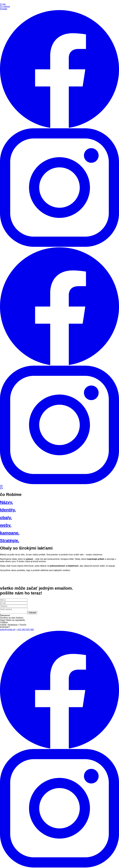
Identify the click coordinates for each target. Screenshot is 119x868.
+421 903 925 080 (25, 630)
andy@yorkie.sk (8, 630)
